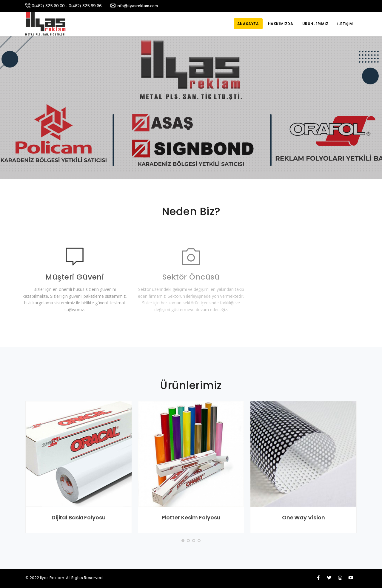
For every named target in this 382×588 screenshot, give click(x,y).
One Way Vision (304, 517)
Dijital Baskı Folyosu (79, 517)
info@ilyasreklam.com (134, 6)
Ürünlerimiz (315, 24)
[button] (183, 541)
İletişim (345, 24)
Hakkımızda (281, 24)
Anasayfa (248, 24)
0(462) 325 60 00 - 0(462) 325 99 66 (63, 6)
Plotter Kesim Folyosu (191, 517)
